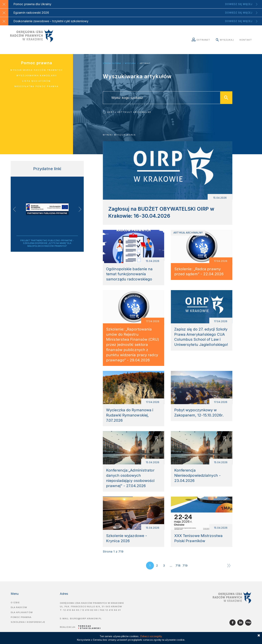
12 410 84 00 (71, 615)
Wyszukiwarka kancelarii (37, 76)
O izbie (15, 608)
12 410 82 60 (90, 615)
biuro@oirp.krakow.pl (86, 624)
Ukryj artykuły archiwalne (129, 112)
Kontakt (246, 40)
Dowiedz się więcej (239, 4)
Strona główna (112, 63)
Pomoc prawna (37, 63)
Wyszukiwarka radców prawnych (37, 70)
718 (178, 571)
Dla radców (19, 613)
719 (185, 571)
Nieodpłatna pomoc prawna (37, 86)
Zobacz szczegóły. (151, 636)
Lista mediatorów (37, 81)
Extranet (201, 40)
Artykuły (145, 63)
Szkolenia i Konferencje (28, 628)
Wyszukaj (225, 40)
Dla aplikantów (22, 618)
